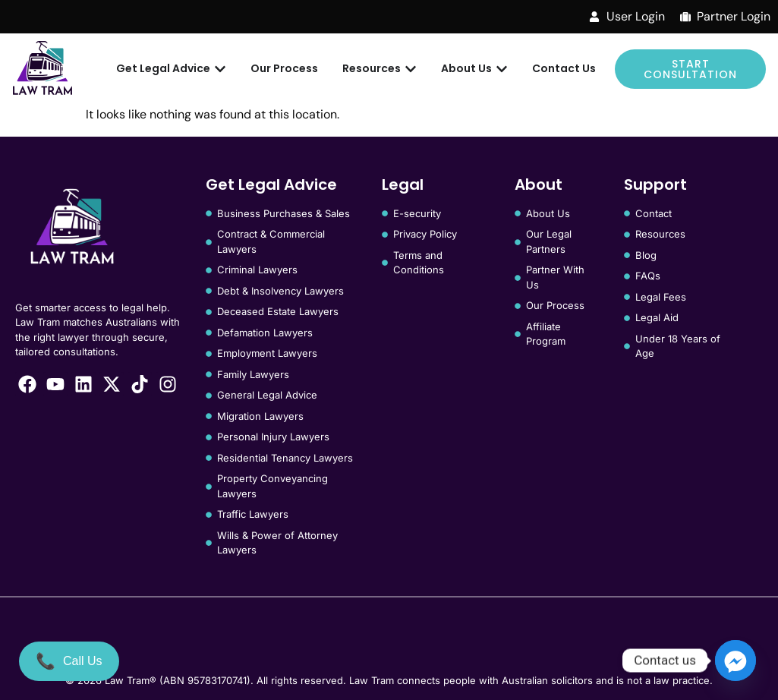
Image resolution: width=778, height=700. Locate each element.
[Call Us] (69, 661)
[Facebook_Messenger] (735, 661)
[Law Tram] (43, 69)
